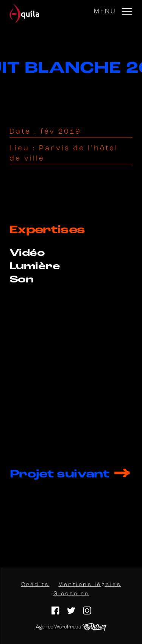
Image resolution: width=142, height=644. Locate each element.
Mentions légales (90, 585)
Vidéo (27, 253)
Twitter (71, 610)
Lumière (35, 267)
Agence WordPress (58, 627)
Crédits (35, 585)
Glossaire (71, 594)
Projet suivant (60, 475)
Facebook (55, 610)
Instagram (87, 610)
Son (21, 280)
